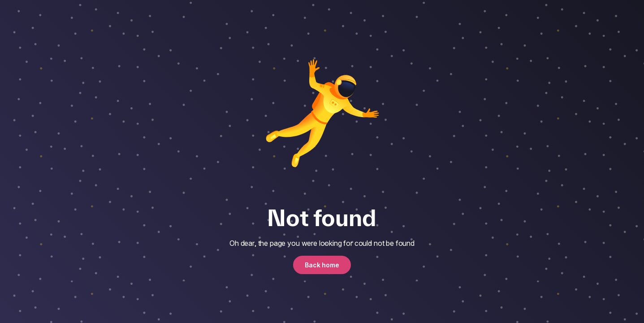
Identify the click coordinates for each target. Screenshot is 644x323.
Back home (322, 265)
